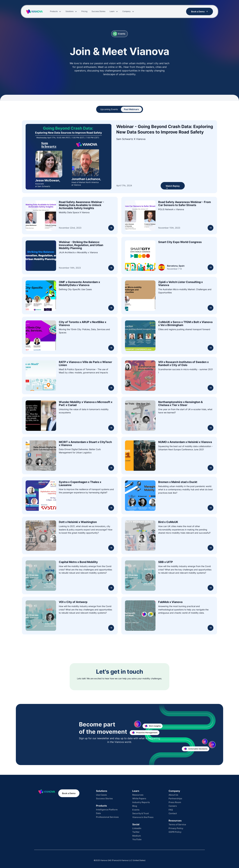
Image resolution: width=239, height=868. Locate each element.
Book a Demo (69, 793)
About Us (173, 795)
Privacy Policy (176, 828)
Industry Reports (141, 802)
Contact (173, 813)
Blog (135, 806)
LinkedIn (137, 828)
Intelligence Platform (107, 810)
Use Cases (101, 795)
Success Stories (104, 798)
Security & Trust (141, 813)
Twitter (136, 832)
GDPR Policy (175, 832)
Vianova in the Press (143, 817)
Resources (138, 795)
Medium (137, 836)
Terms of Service (177, 824)
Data (98, 813)
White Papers (139, 798)
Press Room (175, 802)
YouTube (137, 839)
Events (136, 810)
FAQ (171, 810)
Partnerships (175, 798)
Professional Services (107, 817)
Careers (173, 806)
